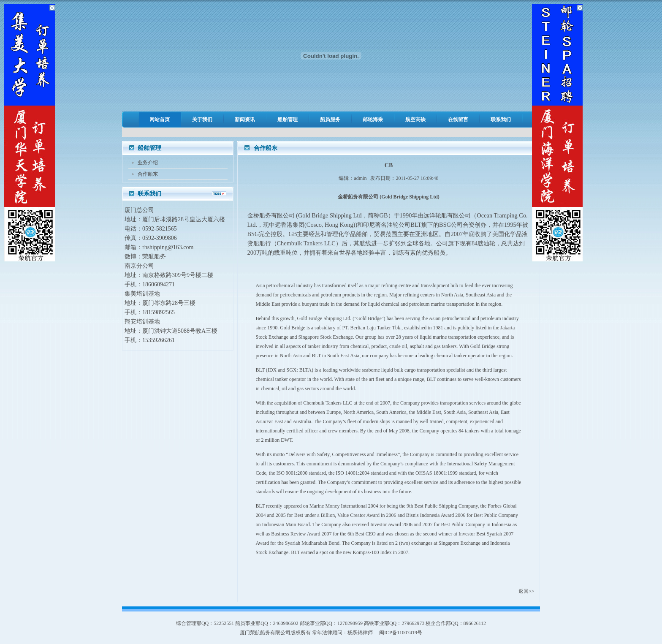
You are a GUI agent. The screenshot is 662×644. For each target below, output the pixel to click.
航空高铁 (415, 120)
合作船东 (148, 174)
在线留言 (458, 120)
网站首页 (160, 120)
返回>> (526, 591)
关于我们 (202, 120)
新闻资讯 (245, 120)
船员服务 (330, 120)
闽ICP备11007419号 (401, 633)
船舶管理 (288, 120)
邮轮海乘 (373, 120)
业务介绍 (148, 163)
